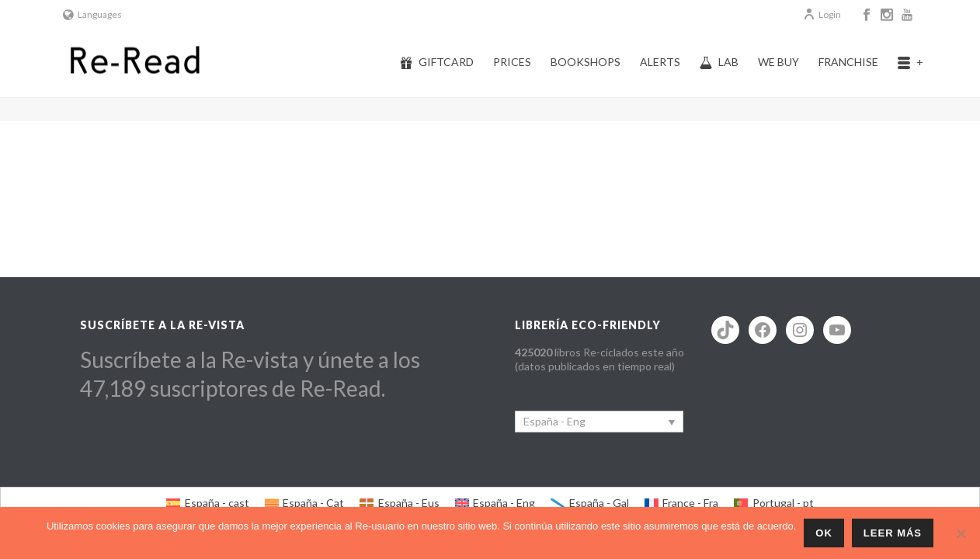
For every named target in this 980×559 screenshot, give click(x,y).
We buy (778, 62)
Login (822, 14)
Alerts (660, 62)
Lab (719, 62)
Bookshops (586, 62)
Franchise (848, 62)
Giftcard (437, 62)
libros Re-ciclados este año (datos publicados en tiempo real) (599, 359)
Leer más (893, 533)
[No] (961, 533)
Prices (512, 62)
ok (824, 533)
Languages (92, 14)
